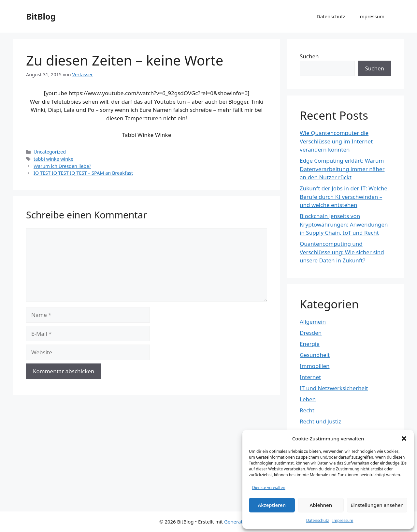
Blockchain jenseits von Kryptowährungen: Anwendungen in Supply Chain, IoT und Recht (344, 224)
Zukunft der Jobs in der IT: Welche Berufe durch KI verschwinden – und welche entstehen (344, 197)
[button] (404, 438)
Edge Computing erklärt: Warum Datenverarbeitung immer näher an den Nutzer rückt (342, 169)
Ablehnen (321, 505)
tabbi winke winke (53, 159)
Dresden (311, 333)
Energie (310, 344)
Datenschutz (318, 520)
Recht (307, 410)
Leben (308, 399)
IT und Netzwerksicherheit (334, 388)
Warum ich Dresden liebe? (62, 166)
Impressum (343, 520)
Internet (310, 377)
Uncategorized (50, 152)
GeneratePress (241, 522)
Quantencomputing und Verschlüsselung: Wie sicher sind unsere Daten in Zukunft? (342, 252)
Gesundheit (315, 355)
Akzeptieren (272, 505)
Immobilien (315, 366)
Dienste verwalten (269, 488)
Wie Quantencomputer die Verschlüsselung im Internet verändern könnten (336, 141)
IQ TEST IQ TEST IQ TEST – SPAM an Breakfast (83, 173)
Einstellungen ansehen (377, 505)
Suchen (309, 56)
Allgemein (313, 322)
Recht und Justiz (320, 421)
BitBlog (41, 16)
